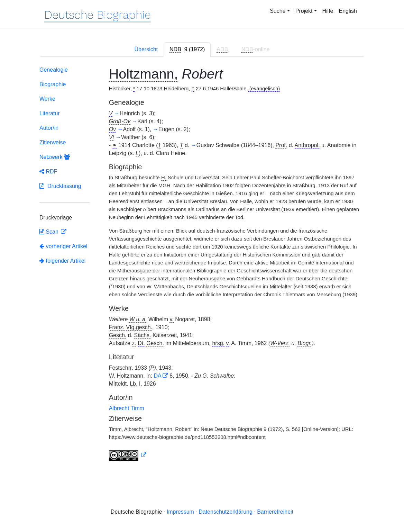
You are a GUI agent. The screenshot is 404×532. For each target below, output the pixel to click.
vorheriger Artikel (63, 246)
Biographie (53, 84)
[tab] (187, 49)
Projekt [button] (304, 11)
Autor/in (49, 128)
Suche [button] (278, 11)
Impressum (180, 512)
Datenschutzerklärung (226, 512)
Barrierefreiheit (275, 512)
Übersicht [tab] (146, 49)
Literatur (50, 113)
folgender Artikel (62, 261)
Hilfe (328, 11)
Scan (50, 232)
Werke (47, 99)
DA (157, 376)
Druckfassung (60, 186)
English (348, 11)
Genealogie (54, 70)
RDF (48, 172)
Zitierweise (53, 142)
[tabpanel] (202, 265)
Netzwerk (55, 157)
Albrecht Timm (127, 408)
